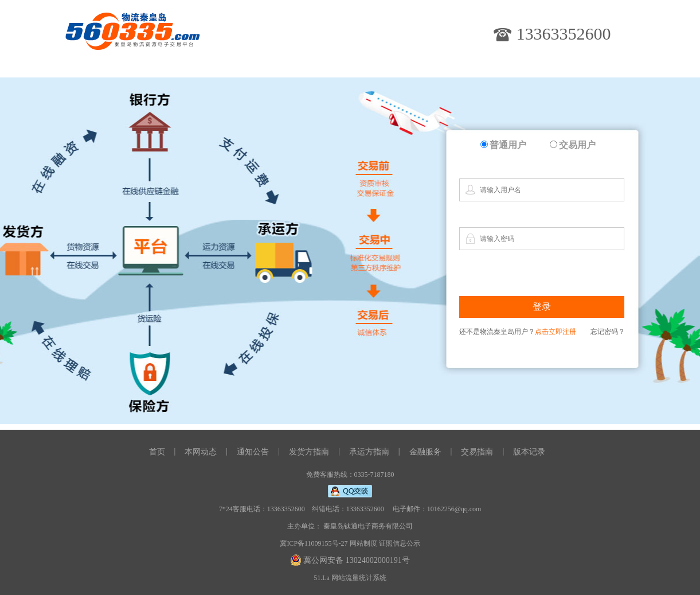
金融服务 (425, 452)
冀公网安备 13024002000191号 (357, 560)
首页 (157, 452)
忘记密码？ (608, 332)
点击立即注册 (556, 332)
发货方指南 (309, 452)
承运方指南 (369, 452)
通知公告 (253, 452)
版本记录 (529, 452)
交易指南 (477, 452)
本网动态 (201, 452)
